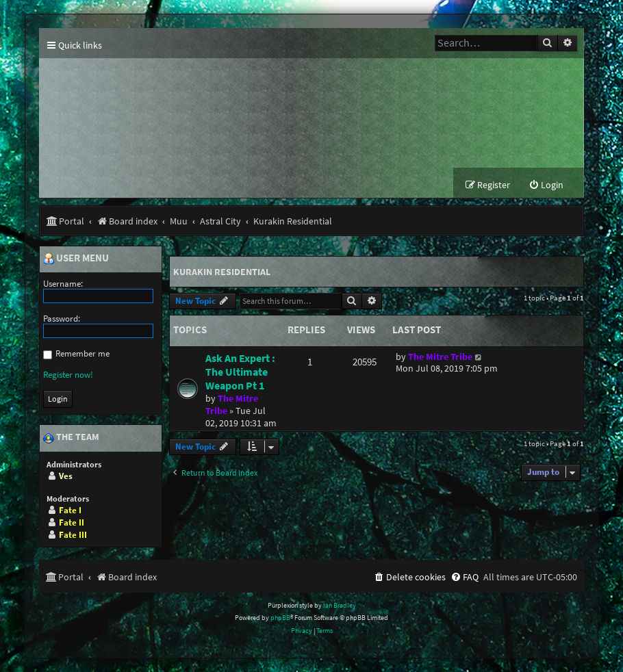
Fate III (73, 535)
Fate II (72, 522)
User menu (76, 259)
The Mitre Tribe (440, 357)
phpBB (280, 618)
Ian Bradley (340, 605)
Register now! (68, 375)
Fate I (70, 510)
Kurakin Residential (222, 272)
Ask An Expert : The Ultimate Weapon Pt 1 (240, 372)
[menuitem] (546, 186)
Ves (66, 476)
